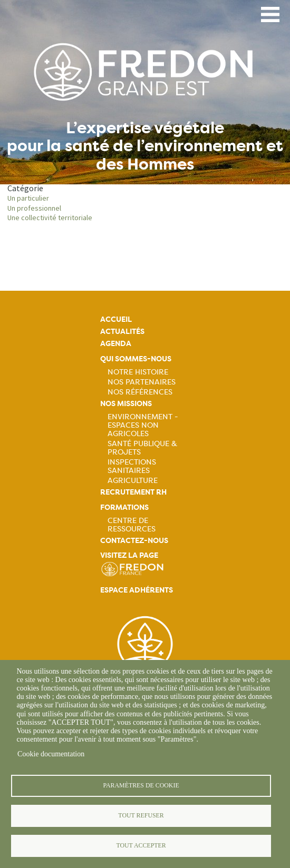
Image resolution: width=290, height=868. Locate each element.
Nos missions (126, 404)
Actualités (122, 332)
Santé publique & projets (142, 448)
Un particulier (28, 198)
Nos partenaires (142, 382)
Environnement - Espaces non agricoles (143, 425)
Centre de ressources (132, 525)
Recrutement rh (133, 492)
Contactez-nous (134, 541)
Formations (124, 507)
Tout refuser (141, 815)
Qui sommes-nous (136, 359)
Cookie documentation (51, 754)
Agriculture (133, 480)
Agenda (116, 344)
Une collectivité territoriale (50, 218)
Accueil (116, 319)
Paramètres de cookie (141, 785)
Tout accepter (141, 845)
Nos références (140, 392)
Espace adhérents (137, 590)
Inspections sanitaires (132, 466)
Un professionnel (34, 208)
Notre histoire (138, 372)
